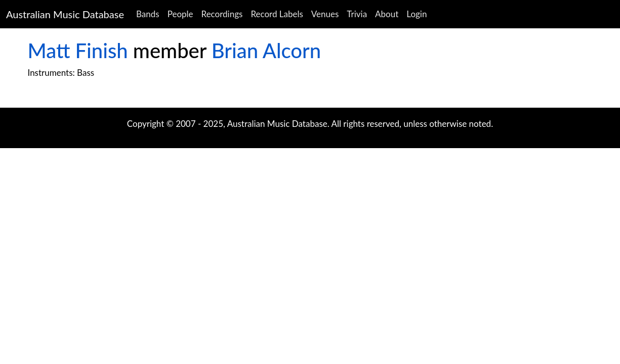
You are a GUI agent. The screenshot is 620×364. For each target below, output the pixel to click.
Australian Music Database (65, 14)
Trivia (357, 14)
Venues (325, 14)
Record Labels (277, 14)
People (180, 14)
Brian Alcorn (266, 51)
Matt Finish (78, 51)
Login (417, 14)
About (387, 14)
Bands (148, 14)
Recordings (222, 14)
